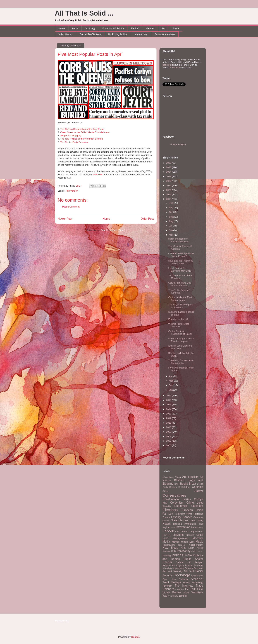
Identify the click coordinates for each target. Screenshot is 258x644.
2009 (169, 432)
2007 (169, 441)
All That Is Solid (178, 144)
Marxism (198, 538)
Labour (168, 531)
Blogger (135, 637)
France (166, 517)
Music (199, 542)
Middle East (187, 542)
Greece (166, 520)
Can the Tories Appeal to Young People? (181, 255)
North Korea (196, 548)
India (173, 527)
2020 (169, 190)
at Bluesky (174, 68)
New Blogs (170, 548)
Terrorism (167, 586)
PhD (174, 551)
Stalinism (184, 579)
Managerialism (181, 538)
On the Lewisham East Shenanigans (180, 299)
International (141, 34)
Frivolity (176, 517)
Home (62, 28)
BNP (177, 484)
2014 (169, 409)
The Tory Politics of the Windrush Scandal (82, 139)
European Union (192, 510)
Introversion (72, 191)
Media (166, 542)
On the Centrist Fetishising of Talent (180, 333)
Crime (190, 503)
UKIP (193, 589)
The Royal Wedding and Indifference (181, 306)
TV (187, 589)
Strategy (176, 582)
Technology (197, 583)
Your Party (173, 596)
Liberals (190, 535)
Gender (150, 28)
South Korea (197, 576)
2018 (169, 199)
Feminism (180, 514)
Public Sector (193, 559)
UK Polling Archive (118, 34)
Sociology (90, 28)
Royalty (180, 565)
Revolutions (169, 565)
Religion (199, 562)
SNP (192, 571)
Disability (167, 506)
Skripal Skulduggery (71, 136)
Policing (167, 556)
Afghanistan (168, 477)
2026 (169, 163)
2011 (169, 423)
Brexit (192, 484)
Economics (181, 506)
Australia (167, 480)
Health (167, 524)
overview (98, 175)
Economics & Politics (113, 28)
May (171, 235)
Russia (189, 565)
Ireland (195, 527)
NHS (183, 548)
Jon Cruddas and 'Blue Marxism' (180, 277)
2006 (169, 445)
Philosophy (183, 551)
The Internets (184, 586)
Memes (176, 542)
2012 (169, 418)
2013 (169, 414)
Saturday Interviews (165, 34)
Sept (172, 217)
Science (189, 568)
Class (198, 491)
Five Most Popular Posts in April (91, 54)
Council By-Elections (90, 34)
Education (197, 506)
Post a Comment (71, 207)
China (166, 491)
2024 (169, 172)
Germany (198, 517)
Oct (171, 212)
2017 (169, 396)
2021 (169, 185)
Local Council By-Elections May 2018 (180, 269)
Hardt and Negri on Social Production (179, 240)
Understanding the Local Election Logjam (181, 340)
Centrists (197, 487)
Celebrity (186, 487)
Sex (163, 28)
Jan (171, 390)
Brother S (175, 487)
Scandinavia (178, 568)
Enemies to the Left (178, 319)
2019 (169, 195)
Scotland (198, 568)
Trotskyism (178, 589)
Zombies (183, 596)
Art (201, 477)
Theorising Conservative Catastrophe (181, 362)
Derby (200, 503)
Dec (171, 203)
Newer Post (65, 219)
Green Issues (179, 520)
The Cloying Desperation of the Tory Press (82, 129)
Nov (171, 208)
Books (176, 28)
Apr (171, 376)
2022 (169, 181)
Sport (174, 579)
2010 (169, 427)
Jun (171, 230)
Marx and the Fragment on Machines (180, 262)
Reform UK (183, 562)
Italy (201, 527)
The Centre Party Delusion (74, 142)
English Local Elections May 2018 (180, 347)
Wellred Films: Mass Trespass (179, 325)
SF (186, 571)
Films (189, 514)
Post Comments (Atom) (113, 230)
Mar (171, 381)
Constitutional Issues (177, 499)
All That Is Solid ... (84, 13)
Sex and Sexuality (173, 571)
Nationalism (169, 545)
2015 (169, 405)
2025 (169, 167)
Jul (171, 226)
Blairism (179, 480)
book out (167, 65)
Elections (170, 510)
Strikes (186, 583)
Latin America (182, 532)
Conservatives (174, 495)
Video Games (66, 34)
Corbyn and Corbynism (183, 501)
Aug (171, 221)
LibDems (178, 535)
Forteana (198, 514)
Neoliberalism (196, 545)
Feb (171, 385)
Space (166, 579)
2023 (169, 176)
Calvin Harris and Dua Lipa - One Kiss (180, 284)
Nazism (182, 545)
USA (200, 589)
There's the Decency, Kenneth (179, 291)
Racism (167, 562)
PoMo (188, 555)
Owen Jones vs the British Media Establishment (85, 132)
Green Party (196, 520)
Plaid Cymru (197, 551)
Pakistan (167, 551)
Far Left (135, 28)
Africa (178, 477)
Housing (178, 524)
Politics (177, 555)
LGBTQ (166, 535)
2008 (169, 436)
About (75, 28)
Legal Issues (196, 532)
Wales (186, 593)
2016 (169, 400)
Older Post (147, 219)
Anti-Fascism (190, 477)
